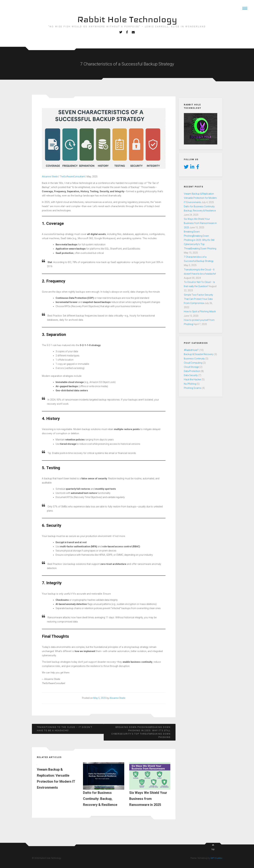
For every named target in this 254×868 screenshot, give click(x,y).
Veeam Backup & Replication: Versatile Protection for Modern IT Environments (200, 198)
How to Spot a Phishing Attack (200, 311)
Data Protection (192, 371)
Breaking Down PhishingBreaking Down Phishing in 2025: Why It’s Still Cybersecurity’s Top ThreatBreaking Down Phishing (141, 732)
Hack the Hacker (192, 379)
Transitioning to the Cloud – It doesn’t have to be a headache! (65, 729)
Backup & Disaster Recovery (199, 354)
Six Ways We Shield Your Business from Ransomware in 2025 (200, 223)
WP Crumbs (216, 858)
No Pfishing (190, 384)
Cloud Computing (193, 363)
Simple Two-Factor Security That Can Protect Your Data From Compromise (198, 299)
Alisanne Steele (50, 177)
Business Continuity (194, 359)
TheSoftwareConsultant (72, 177)
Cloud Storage (191, 367)
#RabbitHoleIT (191, 350)
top (213, 847)
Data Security (191, 375)
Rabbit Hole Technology (127, 19)
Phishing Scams (193, 388)
